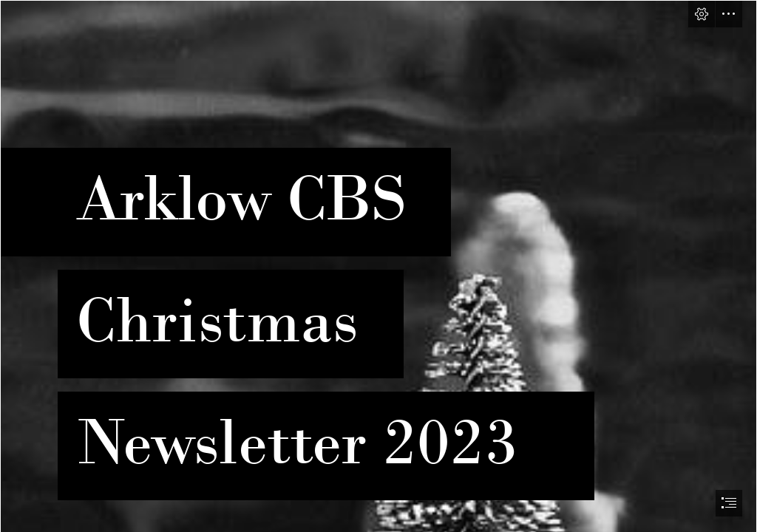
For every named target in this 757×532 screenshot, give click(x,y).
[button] (702, 14)
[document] (378, 266)
